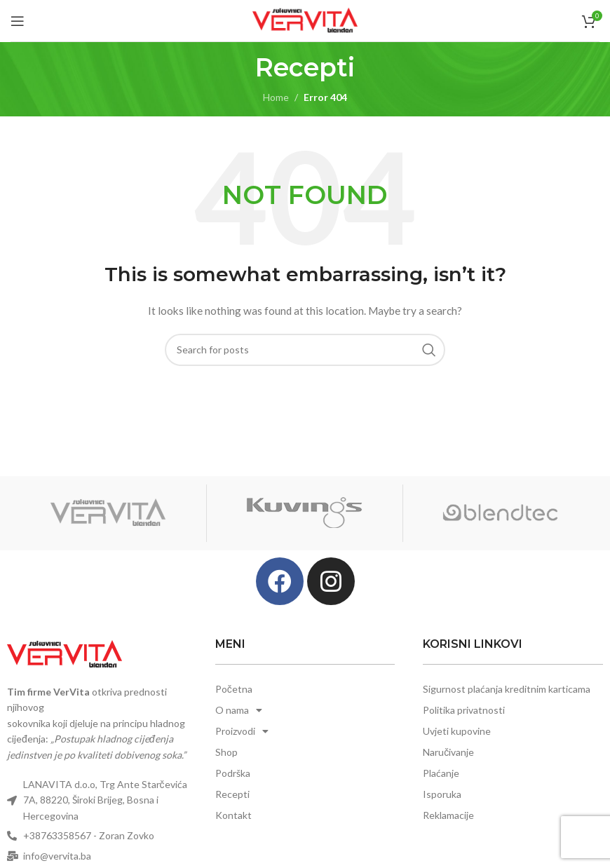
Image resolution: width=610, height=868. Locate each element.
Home (276, 97)
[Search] (305, 350)
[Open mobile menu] (18, 21)
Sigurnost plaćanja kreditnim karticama (507, 689)
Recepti (232, 794)
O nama (239, 710)
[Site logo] (305, 19)
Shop (226, 752)
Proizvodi (242, 731)
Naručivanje (448, 752)
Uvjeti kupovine (457, 731)
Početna (234, 689)
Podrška (233, 773)
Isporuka (442, 794)
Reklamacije (448, 815)
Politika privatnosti (464, 710)
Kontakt (233, 815)
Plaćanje (441, 773)
